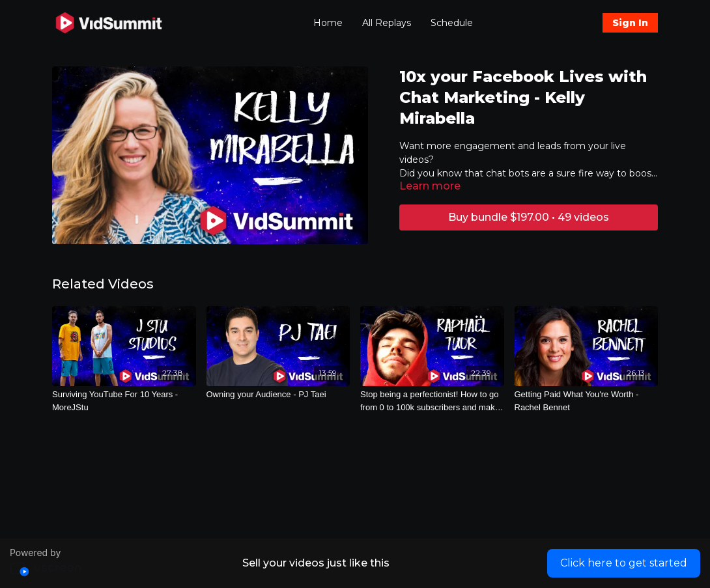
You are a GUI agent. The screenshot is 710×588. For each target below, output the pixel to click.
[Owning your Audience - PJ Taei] (278, 395)
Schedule (452, 23)
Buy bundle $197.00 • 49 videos (529, 217)
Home (328, 23)
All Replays (387, 23)
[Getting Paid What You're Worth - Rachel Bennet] (587, 401)
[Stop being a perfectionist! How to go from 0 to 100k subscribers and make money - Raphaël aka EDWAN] (432, 401)
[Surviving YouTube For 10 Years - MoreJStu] (124, 401)
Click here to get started (624, 563)
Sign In (630, 23)
